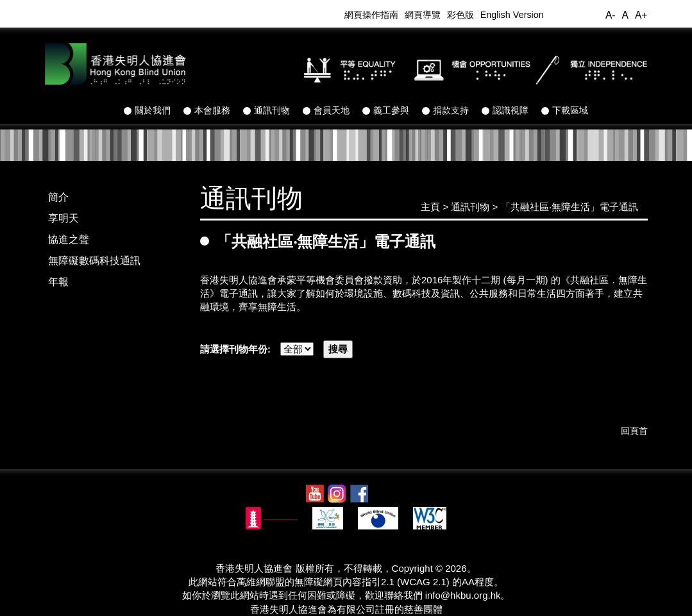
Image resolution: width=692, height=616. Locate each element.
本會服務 (207, 110)
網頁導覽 (423, 15)
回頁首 (634, 431)
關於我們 (147, 110)
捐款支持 (445, 110)
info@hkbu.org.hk (463, 595)
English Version (512, 15)
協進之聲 (69, 239)
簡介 (58, 197)
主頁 (430, 207)
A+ (641, 15)
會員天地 (326, 110)
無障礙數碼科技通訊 (94, 261)
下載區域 (565, 110)
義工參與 (386, 110)
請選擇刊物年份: (240, 349)
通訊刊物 (266, 110)
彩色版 (460, 15)
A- (611, 15)
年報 (58, 282)
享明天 (63, 218)
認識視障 (505, 110)
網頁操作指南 (371, 15)
